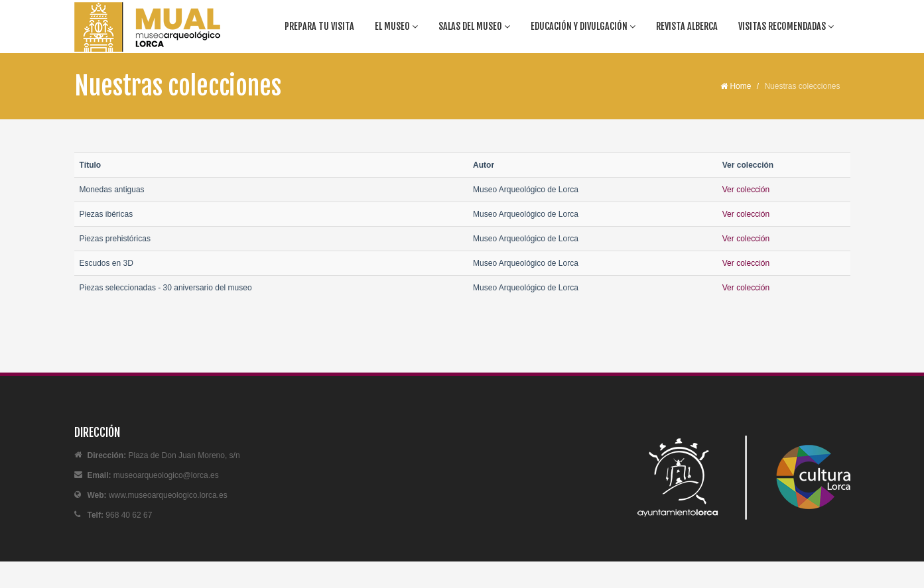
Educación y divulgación (583, 26)
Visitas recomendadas (786, 26)
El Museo (396, 26)
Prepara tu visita (319, 26)
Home (736, 86)
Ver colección (746, 190)
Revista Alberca (687, 26)
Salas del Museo (474, 26)
